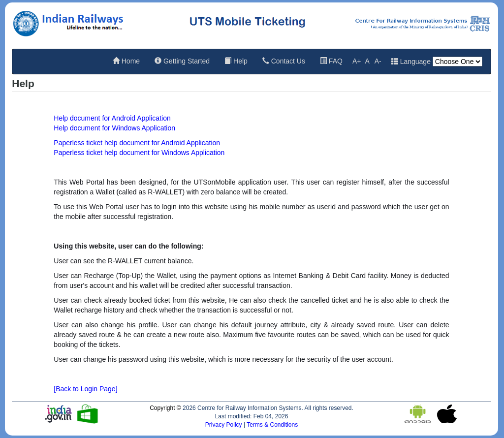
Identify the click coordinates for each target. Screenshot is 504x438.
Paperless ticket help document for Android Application (137, 143)
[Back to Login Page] (85, 389)
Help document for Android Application (112, 118)
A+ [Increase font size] (357, 61)
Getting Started (182, 61)
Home (126, 61)
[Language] (457, 62)
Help (236, 61)
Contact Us (284, 61)
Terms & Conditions (272, 425)
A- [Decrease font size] (378, 61)
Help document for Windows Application (114, 128)
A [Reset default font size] (367, 61)
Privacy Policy (224, 425)
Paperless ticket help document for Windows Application (139, 153)
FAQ (331, 61)
